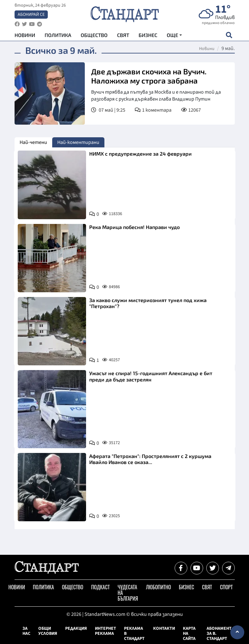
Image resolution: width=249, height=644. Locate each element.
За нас (26, 631)
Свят (123, 35)
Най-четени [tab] (33, 142)
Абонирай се (31, 15)
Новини (25, 35)
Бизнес (148, 35)
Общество (94, 35)
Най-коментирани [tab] (78, 142)
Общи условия (48, 631)
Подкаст (100, 587)
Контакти (164, 629)
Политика (58, 35)
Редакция (76, 629)
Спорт (226, 587)
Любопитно (158, 587)
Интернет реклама (106, 631)
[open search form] (229, 35)
